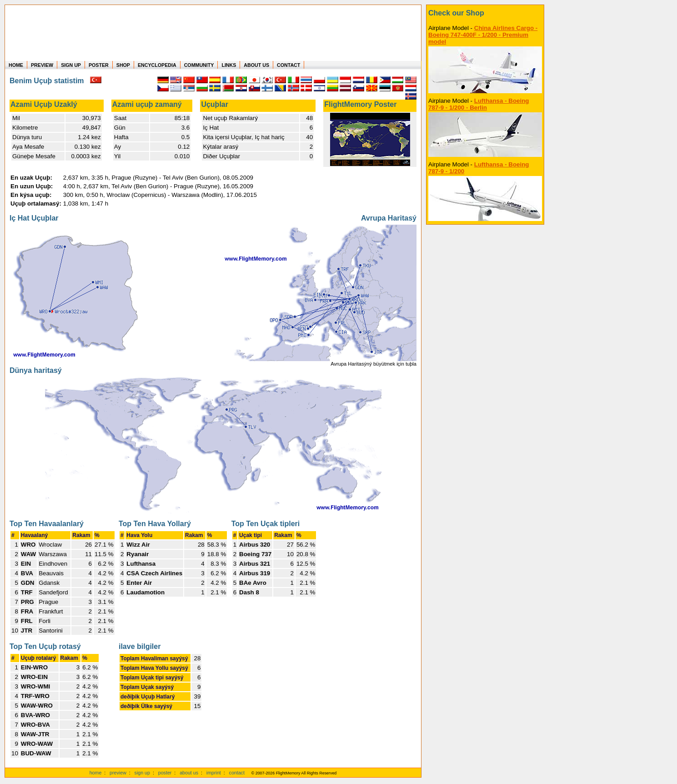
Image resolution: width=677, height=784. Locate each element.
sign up (142, 773)
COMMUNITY (199, 65)
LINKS (229, 65)
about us (189, 773)
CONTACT (288, 65)
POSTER (99, 65)
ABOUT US (256, 65)
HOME (16, 65)
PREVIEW (42, 65)
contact (237, 773)
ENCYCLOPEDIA (157, 65)
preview (118, 773)
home (96, 773)
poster (165, 773)
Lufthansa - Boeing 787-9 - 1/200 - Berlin (479, 104)
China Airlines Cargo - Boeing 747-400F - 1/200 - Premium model (483, 35)
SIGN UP (71, 65)
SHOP (123, 65)
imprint (214, 773)
